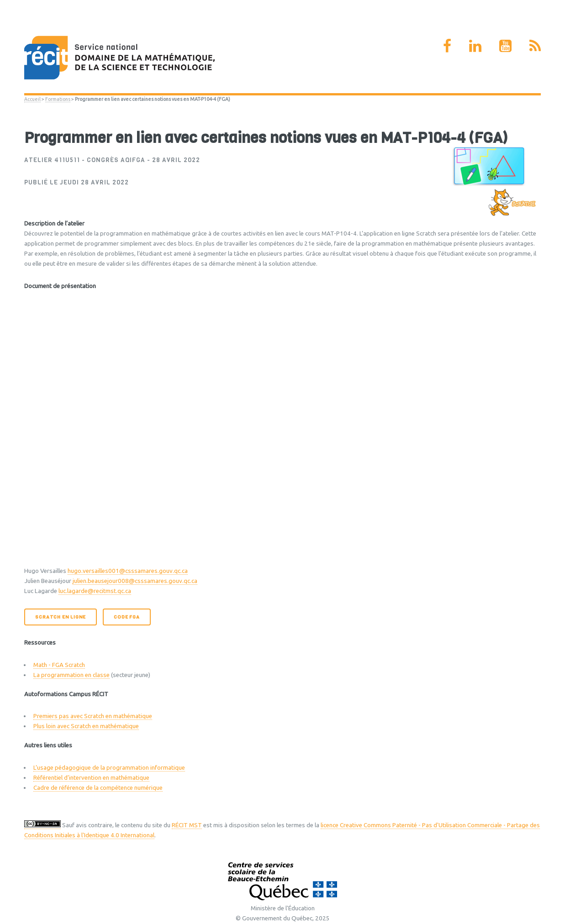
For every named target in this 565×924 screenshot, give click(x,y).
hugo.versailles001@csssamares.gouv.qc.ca (128, 571)
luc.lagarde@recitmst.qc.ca (95, 591)
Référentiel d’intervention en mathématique (91, 778)
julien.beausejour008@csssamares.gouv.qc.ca (135, 581)
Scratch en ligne (61, 617)
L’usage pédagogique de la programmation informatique (109, 768)
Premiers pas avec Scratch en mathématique (93, 716)
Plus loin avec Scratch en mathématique (86, 726)
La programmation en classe (71, 675)
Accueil (32, 99)
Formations (58, 99)
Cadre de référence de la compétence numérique (98, 788)
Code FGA (127, 617)
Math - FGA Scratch (59, 665)
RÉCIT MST (187, 825)
